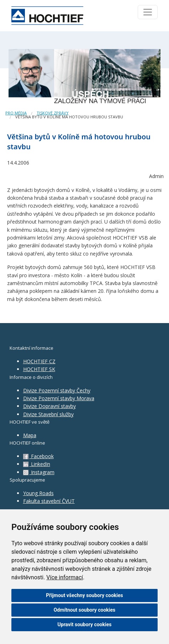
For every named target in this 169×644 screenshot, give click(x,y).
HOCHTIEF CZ (39, 361)
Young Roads (38, 493)
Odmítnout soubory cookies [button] (85, 610)
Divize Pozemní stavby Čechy (57, 390)
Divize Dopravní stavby (49, 406)
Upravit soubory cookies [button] (85, 624)
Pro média (16, 113)
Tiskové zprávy (53, 113)
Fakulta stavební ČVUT (49, 501)
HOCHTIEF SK (39, 369)
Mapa (30, 435)
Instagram (39, 472)
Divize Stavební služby (48, 414)
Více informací (65, 577)
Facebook (38, 456)
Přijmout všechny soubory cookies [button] (84, 595)
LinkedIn (37, 464)
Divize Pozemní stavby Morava (59, 398)
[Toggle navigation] (148, 12)
